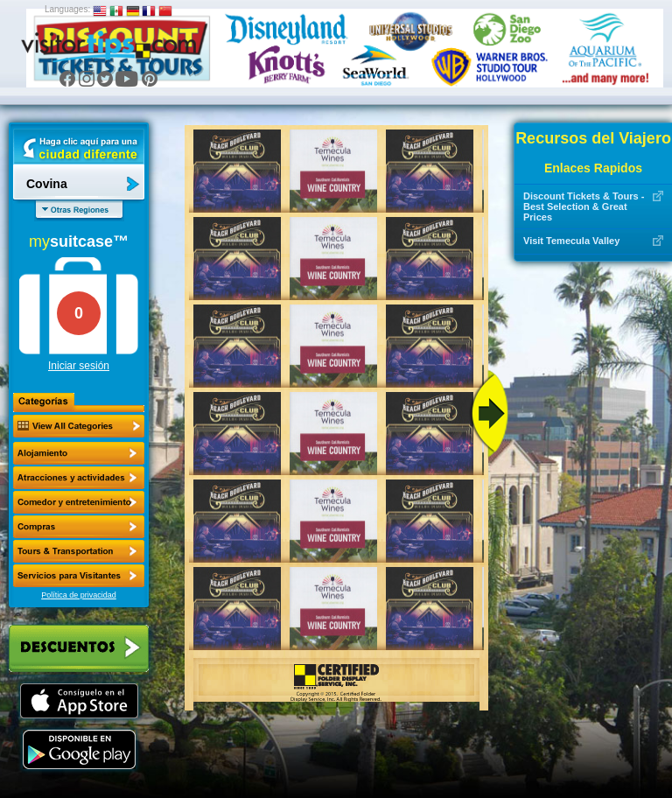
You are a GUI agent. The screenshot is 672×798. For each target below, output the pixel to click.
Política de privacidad (79, 595)
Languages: (67, 9)
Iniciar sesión (79, 366)
